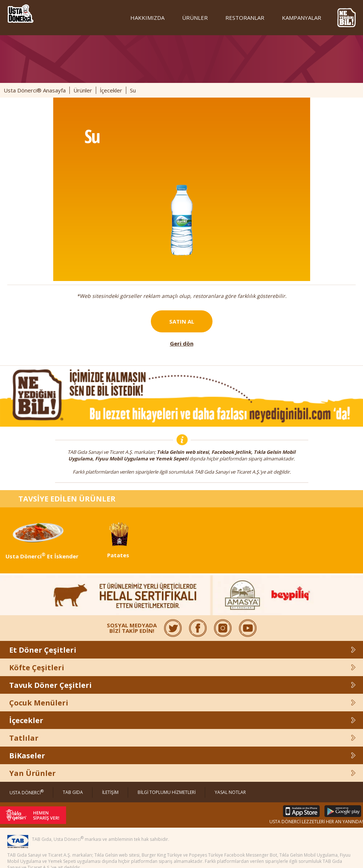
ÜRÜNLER (195, 18)
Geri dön (182, 343)
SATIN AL (182, 321)
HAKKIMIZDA (147, 18)
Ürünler (83, 90)
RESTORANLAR (245, 18)
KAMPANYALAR (302, 18)
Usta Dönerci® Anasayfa (35, 90)
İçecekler (111, 90)
